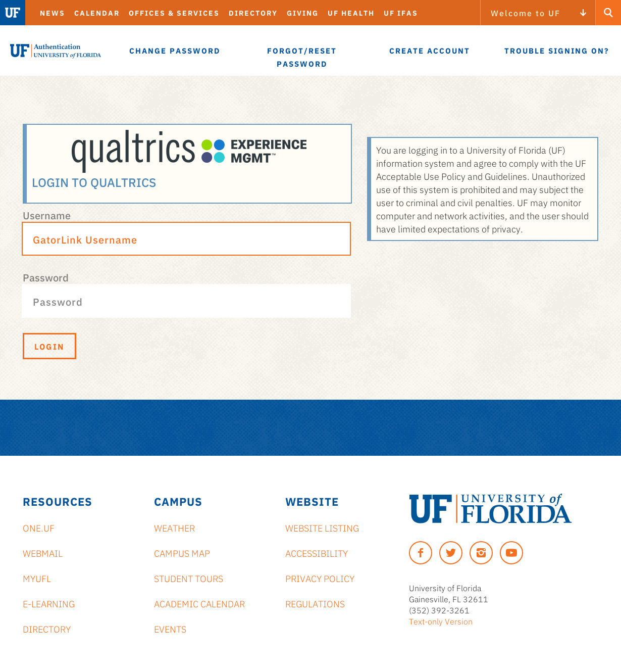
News (53, 13)
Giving (303, 13)
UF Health (351, 13)
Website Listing (322, 527)
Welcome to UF (526, 13)
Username (47, 215)
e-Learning (49, 603)
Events (170, 629)
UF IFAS (401, 13)
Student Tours (189, 578)
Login (49, 346)
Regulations (315, 603)
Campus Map (182, 553)
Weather (174, 527)
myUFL (37, 578)
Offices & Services (174, 13)
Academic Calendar (199, 603)
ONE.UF (39, 527)
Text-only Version (441, 621)
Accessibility (317, 553)
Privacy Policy (320, 578)
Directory (253, 13)
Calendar (97, 13)
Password (46, 277)
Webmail (43, 553)
